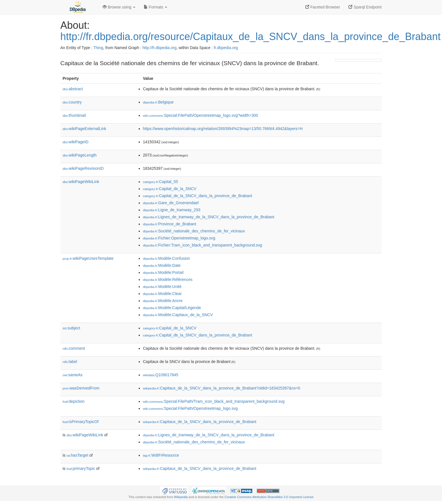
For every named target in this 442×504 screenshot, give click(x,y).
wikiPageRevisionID (83, 168)
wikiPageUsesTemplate (88, 258)
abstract (73, 89)
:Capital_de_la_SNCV (170, 189)
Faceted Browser (323, 7)
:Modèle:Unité (162, 287)
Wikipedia (181, 497)
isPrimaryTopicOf (81, 422)
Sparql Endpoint (365, 7)
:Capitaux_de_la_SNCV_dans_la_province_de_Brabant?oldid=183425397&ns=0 (222, 388)
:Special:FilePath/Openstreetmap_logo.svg (190, 408)
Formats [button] (155, 7)
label (70, 362)
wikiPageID (76, 142)
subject (71, 328)
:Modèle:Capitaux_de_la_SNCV (178, 315)
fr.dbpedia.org (226, 48)
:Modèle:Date (162, 265)
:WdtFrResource (161, 455)
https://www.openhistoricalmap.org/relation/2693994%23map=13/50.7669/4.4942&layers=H (223, 129)
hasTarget (77, 455)
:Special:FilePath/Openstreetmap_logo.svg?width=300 (200, 115)
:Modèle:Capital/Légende (172, 308)
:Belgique (158, 102)
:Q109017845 (161, 375)
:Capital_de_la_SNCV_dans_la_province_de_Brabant (197, 196)
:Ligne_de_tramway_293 (172, 210)
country (72, 102)
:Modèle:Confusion (166, 258)
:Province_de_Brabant (170, 224)
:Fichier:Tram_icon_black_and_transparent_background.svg (203, 245)
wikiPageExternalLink (84, 129)
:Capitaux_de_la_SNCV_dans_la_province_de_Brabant (200, 422)
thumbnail (74, 115)
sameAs (72, 375)
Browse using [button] (119, 7)
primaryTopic (81, 468)
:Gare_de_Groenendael (171, 203)
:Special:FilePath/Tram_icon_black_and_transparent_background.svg (214, 401)
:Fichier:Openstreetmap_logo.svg (179, 238)
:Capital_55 (160, 182)
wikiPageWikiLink (81, 182)
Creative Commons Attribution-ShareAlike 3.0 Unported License (269, 497)
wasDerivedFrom (81, 388)
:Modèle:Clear (162, 294)
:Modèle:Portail (163, 272)
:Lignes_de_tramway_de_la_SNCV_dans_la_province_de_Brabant (209, 217)
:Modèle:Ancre (163, 301)
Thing (98, 48)
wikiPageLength (80, 155)
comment (74, 348)
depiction (74, 401)
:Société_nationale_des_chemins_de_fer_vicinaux (194, 231)
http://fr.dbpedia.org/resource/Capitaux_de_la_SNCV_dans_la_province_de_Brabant (250, 37)
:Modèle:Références (168, 279)
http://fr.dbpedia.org (159, 48)
